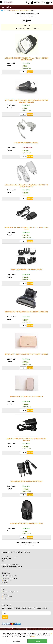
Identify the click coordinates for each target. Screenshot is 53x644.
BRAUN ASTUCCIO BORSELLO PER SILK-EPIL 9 (26, 397)
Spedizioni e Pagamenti (10, 578)
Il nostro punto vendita (10, 576)
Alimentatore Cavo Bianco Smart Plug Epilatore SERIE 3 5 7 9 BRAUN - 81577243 (26, 186)
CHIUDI (51, 633)
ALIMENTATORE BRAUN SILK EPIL (26, 143)
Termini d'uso (7, 596)
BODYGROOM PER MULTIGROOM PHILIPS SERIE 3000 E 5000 (26, 312)
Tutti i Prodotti (6, 7)
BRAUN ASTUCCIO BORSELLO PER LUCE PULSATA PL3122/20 (26, 354)
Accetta (37, 641)
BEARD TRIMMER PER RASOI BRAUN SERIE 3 (26, 270)
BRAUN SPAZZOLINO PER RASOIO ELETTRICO (26, 523)
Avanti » (32, 16)
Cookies (33, 636)
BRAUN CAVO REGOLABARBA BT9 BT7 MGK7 (26, 481)
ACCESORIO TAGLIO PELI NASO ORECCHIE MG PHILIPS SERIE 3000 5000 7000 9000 (26, 101)
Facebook (5, 583)
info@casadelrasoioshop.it (13, 567)
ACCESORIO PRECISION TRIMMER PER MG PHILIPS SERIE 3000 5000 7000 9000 (26, 59)
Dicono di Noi (7, 581)
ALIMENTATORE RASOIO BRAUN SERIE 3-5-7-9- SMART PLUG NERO (26, 228)
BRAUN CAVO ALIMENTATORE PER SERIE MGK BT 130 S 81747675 (26, 440)
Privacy (5, 594)
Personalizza (16, 641)
